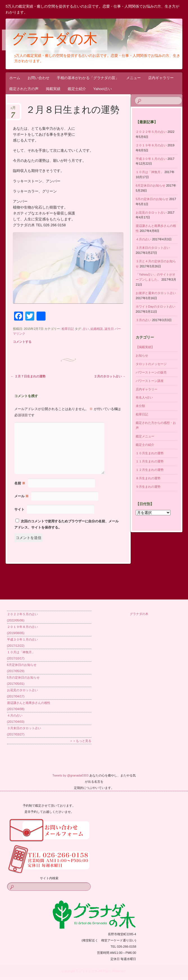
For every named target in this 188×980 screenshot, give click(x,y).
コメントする (22, 342)
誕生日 (109, 329)
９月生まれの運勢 (148, 487)
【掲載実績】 (145, 347)
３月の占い (143, 320)
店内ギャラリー (161, 78)
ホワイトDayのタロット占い (156, 306)
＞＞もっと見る (81, 741)
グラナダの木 (55, 40)
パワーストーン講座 (150, 381)
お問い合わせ (38, 78)
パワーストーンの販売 (151, 372)
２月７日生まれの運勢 (28, 376)
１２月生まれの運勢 (150, 470)
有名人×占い (144, 397)
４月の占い (143, 239)
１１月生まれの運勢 (150, 461)
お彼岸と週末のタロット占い (156, 293)
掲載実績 (53, 89)
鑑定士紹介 (77, 89)
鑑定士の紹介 (145, 445)
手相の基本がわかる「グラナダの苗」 (88, 78)
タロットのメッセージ (151, 364)
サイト (19, 509)
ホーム (15, 78)
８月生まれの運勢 (148, 478)
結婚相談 (97, 329)
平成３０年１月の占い (151, 159)
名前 (20, 483)
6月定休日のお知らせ (150, 185)
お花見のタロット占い (151, 212)
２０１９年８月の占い (151, 145)
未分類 (140, 406)
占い (86, 329)
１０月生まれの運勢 (150, 453)
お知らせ (142, 355)
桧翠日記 (68, 329)
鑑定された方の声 (24, 89)
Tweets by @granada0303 (70, 775)
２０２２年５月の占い (151, 132)
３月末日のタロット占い (153, 248)
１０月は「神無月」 (150, 172)
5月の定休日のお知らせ (152, 199)
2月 (13, 110)
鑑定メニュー (145, 436)
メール (21, 496)
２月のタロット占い (110, 376)
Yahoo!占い (103, 89)
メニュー (133, 78)
